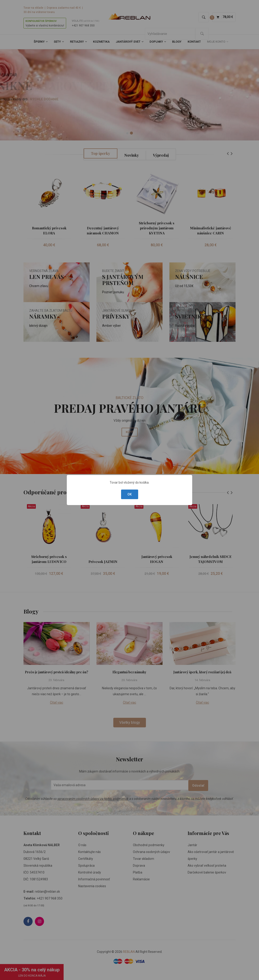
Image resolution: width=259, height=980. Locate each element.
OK (130, 494)
